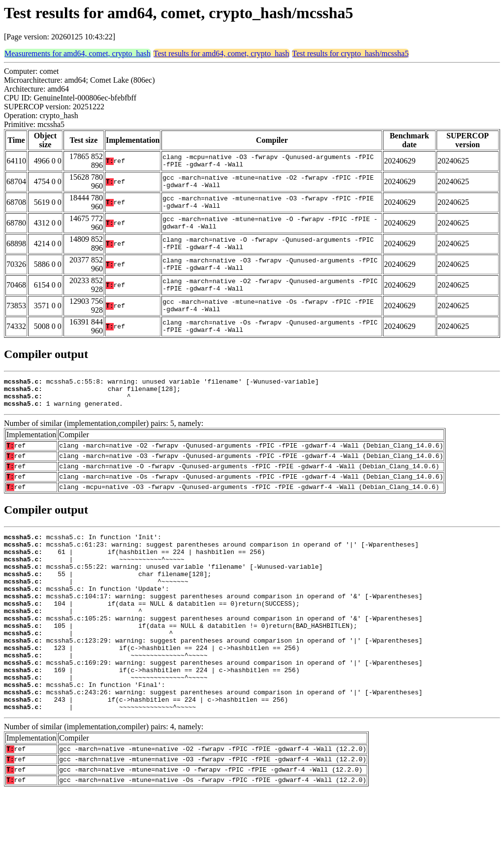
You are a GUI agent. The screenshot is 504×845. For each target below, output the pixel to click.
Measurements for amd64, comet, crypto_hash (78, 53)
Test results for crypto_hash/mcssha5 (351, 53)
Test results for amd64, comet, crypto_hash (221, 53)
